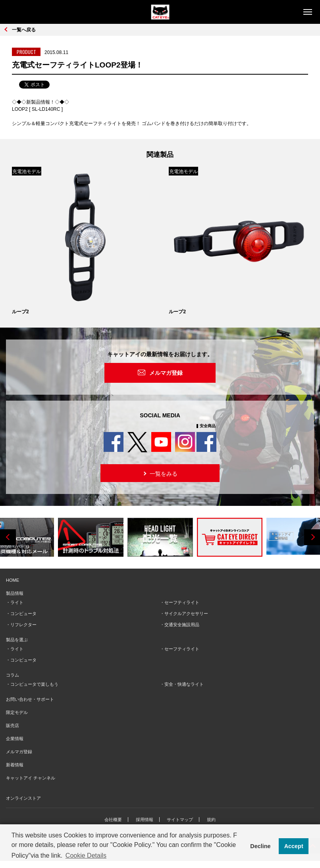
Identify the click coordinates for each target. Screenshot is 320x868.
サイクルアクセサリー (186, 613)
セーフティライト (182, 602)
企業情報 (15, 739)
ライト (17, 602)
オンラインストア (23, 798)
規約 (211, 820)
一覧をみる (160, 473)
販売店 (13, 725)
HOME (13, 580)
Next (312, 537)
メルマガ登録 (166, 373)
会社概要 (113, 820)
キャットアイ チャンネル (31, 778)
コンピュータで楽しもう (34, 684)
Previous (8, 537)
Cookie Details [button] (86, 855)
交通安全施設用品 (182, 625)
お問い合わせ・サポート (30, 699)
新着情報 (15, 765)
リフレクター (23, 625)
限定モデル (17, 712)
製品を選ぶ (17, 640)
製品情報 (15, 593)
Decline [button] (260, 846)
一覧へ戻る (24, 30)
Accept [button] (294, 846)
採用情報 (145, 820)
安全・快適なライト (184, 684)
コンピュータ (23, 613)
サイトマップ (180, 820)
